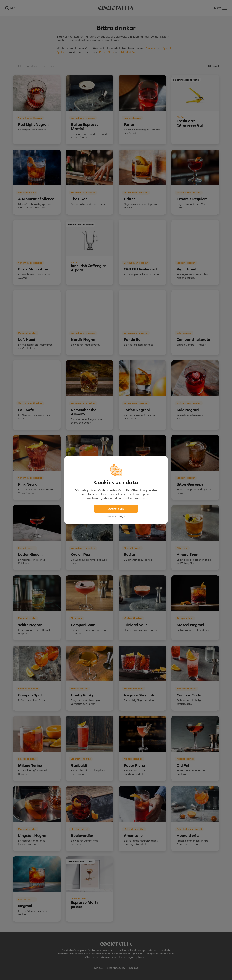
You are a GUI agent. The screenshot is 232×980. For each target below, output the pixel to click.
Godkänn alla (116, 509)
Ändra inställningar (116, 516)
